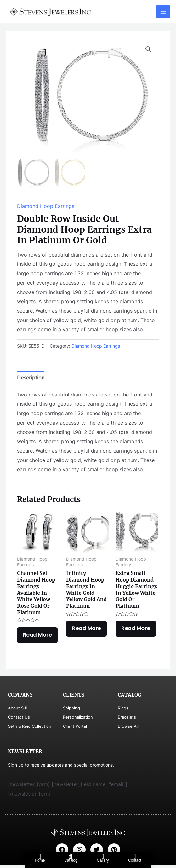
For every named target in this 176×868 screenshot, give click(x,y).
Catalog (71, 860)
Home (40, 860)
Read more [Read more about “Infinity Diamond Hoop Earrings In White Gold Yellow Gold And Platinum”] (88, 630)
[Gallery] (103, 856)
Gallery (103, 860)
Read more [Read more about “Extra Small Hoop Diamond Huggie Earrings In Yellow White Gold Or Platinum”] (137, 630)
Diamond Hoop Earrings (46, 206)
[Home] (40, 856)
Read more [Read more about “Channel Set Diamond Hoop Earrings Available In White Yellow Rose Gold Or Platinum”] (38, 637)
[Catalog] (71, 856)
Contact (135, 860)
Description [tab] (31, 378)
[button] (148, 49)
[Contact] (135, 856)
